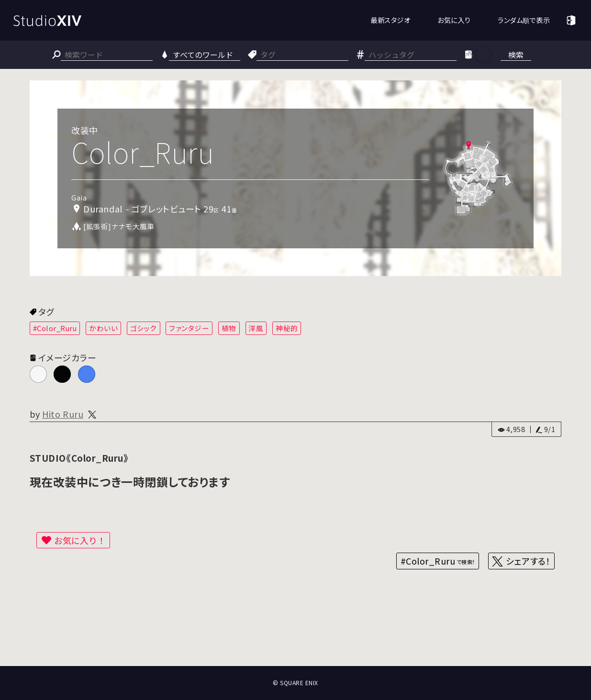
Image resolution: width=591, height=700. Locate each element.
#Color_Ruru (55, 328)
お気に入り (454, 20)
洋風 (256, 328)
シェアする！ (528, 561)
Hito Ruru (63, 414)
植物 (229, 328)
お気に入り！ (80, 540)
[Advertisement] (296, 631)
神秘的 (287, 328)
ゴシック (144, 328)
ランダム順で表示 (524, 20)
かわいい (103, 328)
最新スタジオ (390, 20)
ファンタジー (189, 328)
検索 (516, 55)
